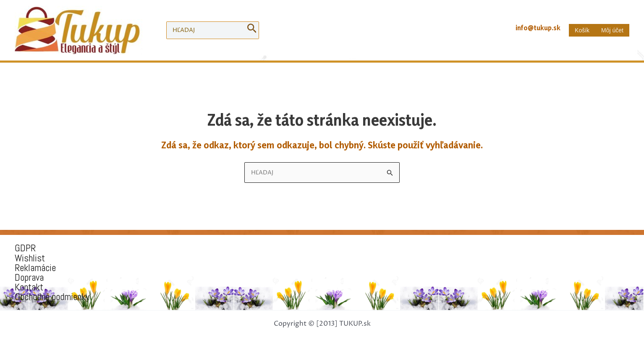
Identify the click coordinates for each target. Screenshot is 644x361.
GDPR (25, 248)
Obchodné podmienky (52, 297)
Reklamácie (35, 268)
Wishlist (30, 258)
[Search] (252, 30)
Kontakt (29, 287)
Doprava (29, 278)
